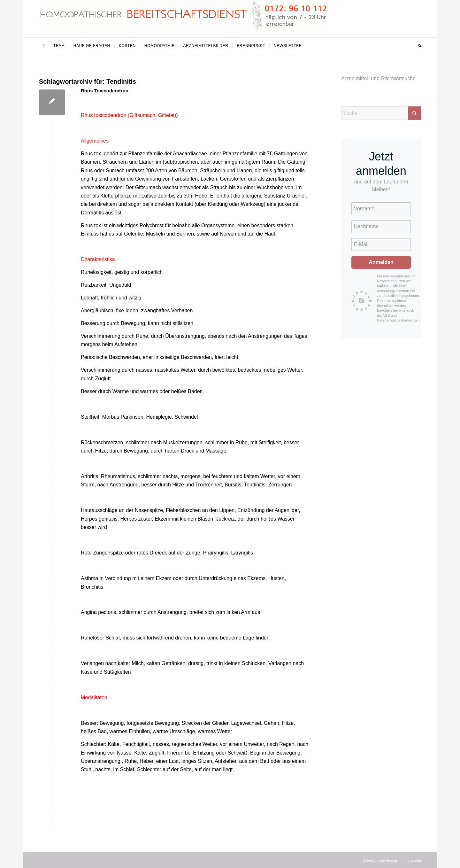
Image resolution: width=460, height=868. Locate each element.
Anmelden (381, 262)
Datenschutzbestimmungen (398, 320)
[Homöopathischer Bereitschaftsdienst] (184, 19)
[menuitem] (44, 46)
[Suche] (418, 46)
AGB (387, 315)
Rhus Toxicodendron (105, 91)
